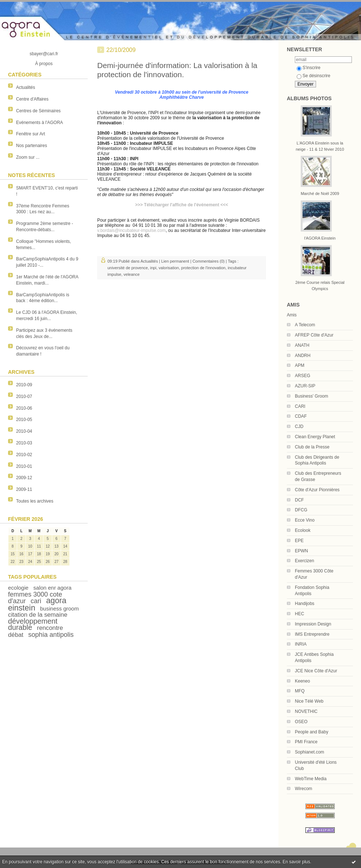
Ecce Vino (305, 520)
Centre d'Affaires (32, 99)
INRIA (301, 644)
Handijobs (305, 604)
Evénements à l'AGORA (39, 123)
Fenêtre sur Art (31, 134)
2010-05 (24, 420)
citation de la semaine (38, 615)
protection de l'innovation (203, 268)
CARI (300, 406)
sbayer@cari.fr (44, 54)
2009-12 (24, 478)
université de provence (128, 268)
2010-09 (24, 385)
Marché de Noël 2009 (320, 193)
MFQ (300, 691)
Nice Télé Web (309, 701)
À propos (44, 64)
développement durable (33, 624)
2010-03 (24, 443)
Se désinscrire (313, 76)
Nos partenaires (32, 146)
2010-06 (24, 408)
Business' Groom (311, 396)
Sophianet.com (309, 752)
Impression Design (313, 624)
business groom (60, 608)
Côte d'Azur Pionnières (317, 490)
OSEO (301, 722)
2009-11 (24, 489)
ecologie (18, 588)
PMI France (306, 742)
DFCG (301, 510)
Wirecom (303, 789)
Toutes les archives (35, 501)
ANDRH (303, 356)
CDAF (301, 416)
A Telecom (305, 325)
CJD (299, 427)
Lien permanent (175, 261)
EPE (299, 541)
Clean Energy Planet (315, 437)
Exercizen (305, 561)
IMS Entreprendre (312, 634)
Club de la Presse (312, 447)
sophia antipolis (51, 635)
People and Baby (311, 732)
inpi (153, 268)
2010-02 (24, 455)
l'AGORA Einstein (320, 238)
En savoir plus (296, 862)
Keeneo (302, 681)
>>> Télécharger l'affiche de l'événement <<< (182, 205)
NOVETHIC (306, 711)
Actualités (26, 87)
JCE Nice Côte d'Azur (316, 671)
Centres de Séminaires (38, 111)
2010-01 (24, 466)
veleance (132, 274)
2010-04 (24, 431)
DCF (299, 500)
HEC (299, 614)
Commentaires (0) (209, 261)
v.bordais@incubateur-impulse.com (131, 230)
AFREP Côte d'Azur (314, 335)
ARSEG (303, 376)
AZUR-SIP (305, 386)
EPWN (301, 551)
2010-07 (24, 397)
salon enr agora (52, 588)
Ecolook (303, 530)
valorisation (169, 268)
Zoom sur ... (28, 157)
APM (300, 365)
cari (36, 601)
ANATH (302, 345)
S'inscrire (309, 68)
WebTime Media (311, 779)
